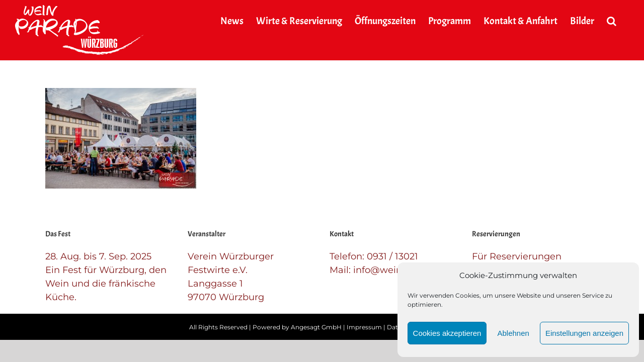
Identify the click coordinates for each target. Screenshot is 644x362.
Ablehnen (513, 333)
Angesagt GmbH (316, 327)
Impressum (364, 327)
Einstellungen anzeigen (584, 333)
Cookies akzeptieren (447, 333)
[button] (624, 21)
